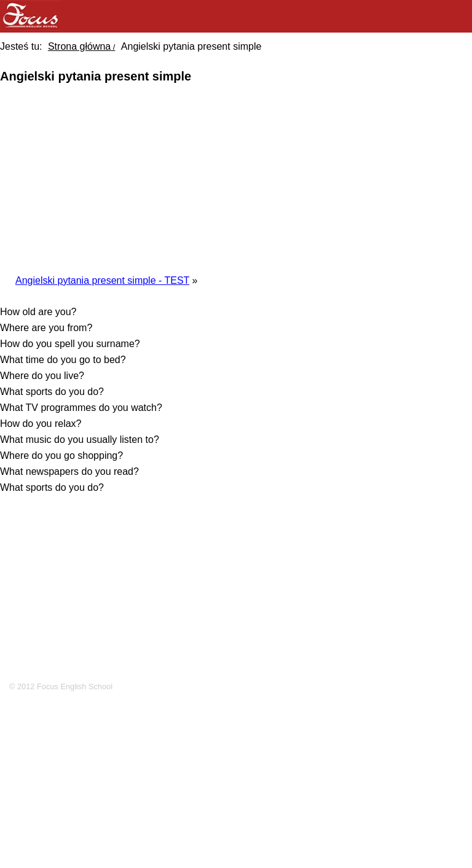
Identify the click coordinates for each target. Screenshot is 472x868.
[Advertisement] (242, 178)
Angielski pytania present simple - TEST (102, 280)
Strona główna (79, 46)
